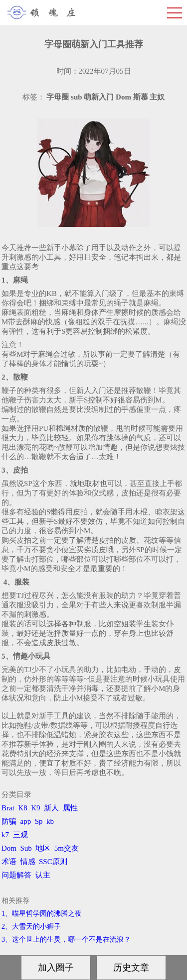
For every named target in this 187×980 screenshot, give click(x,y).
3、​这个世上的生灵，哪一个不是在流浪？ (66, 939)
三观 (20, 835)
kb (50, 821)
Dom (9, 848)
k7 (5, 835)
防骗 (9, 821)
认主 (43, 875)
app (26, 821)
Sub (26, 848)
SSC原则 (53, 862)
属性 (70, 808)
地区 (43, 848)
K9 (35, 808)
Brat (8, 808)
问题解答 (16, 875)
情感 (28, 862)
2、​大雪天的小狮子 (31, 927)
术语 (9, 862)
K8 (22, 808)
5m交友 (67, 848)
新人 (51, 808)
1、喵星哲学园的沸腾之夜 (42, 914)
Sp (39, 821)
